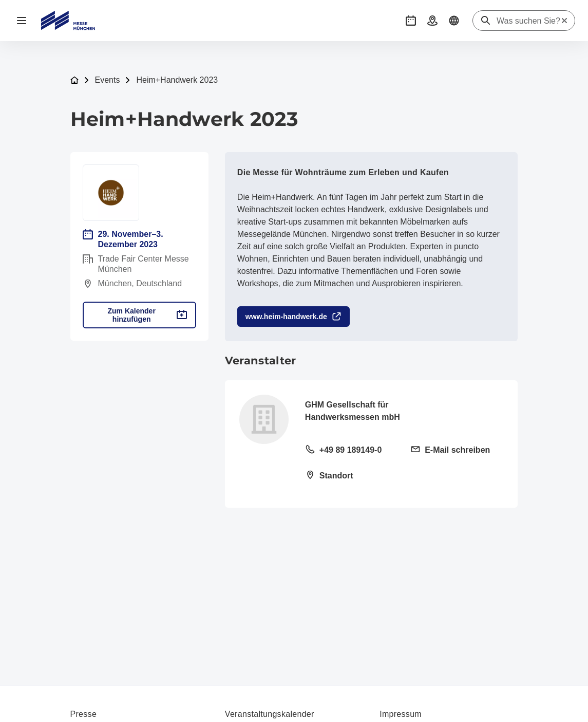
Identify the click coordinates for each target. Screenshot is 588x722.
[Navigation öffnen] (22, 21)
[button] (411, 21)
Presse (84, 714)
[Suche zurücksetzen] (564, 21)
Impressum (401, 714)
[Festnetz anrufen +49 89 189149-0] (352, 451)
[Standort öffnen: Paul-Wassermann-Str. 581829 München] (352, 476)
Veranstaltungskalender (270, 714)
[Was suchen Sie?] (528, 21)
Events (108, 80)
